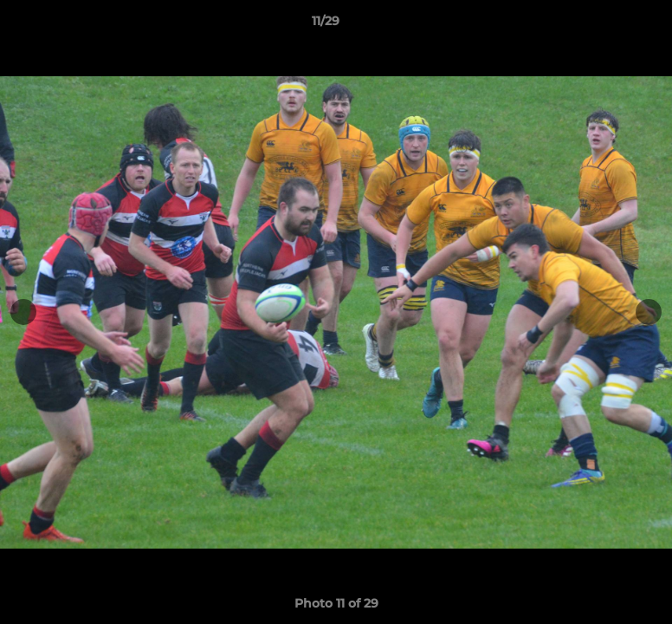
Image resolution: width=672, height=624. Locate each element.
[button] (599, 25)
